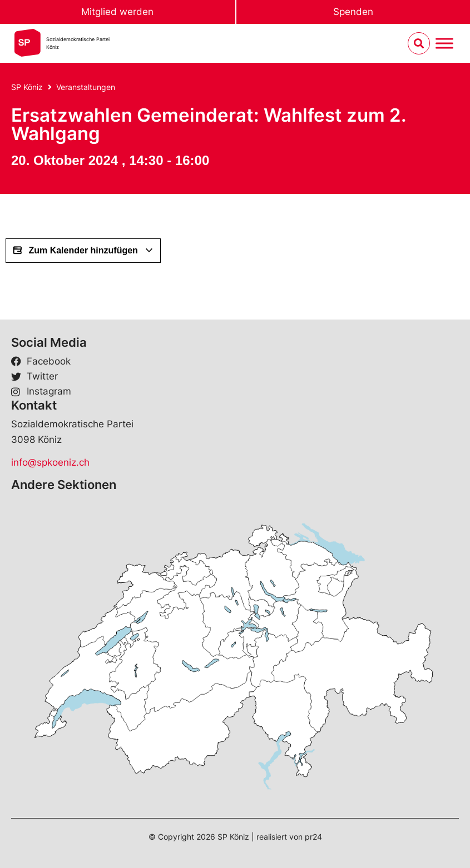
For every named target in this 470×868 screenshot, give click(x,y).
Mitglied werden (117, 12)
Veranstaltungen (86, 87)
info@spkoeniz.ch (50, 462)
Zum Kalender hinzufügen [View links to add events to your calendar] (83, 251)
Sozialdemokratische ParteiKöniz (78, 43)
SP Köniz (27, 87)
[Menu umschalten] (444, 44)
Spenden (353, 12)
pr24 (313, 837)
